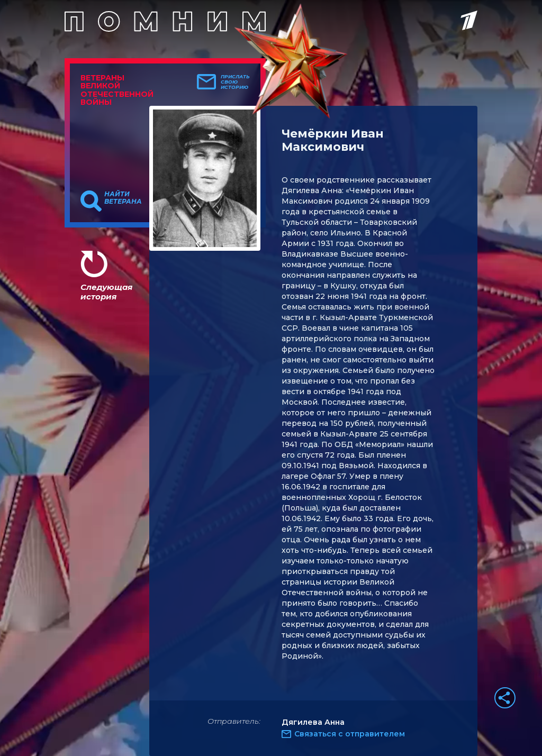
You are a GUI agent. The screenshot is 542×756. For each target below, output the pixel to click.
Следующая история (106, 292)
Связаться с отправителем (350, 734)
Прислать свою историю (235, 82)
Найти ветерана (123, 198)
